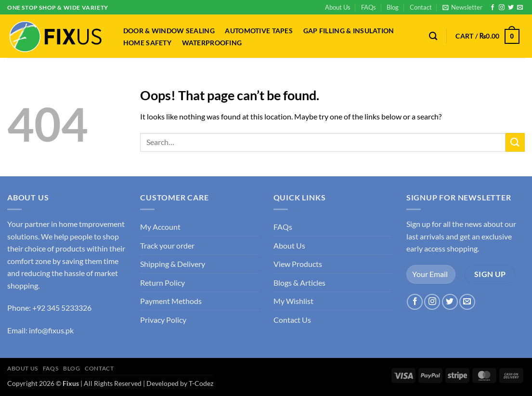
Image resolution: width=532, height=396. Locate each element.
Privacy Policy (163, 320)
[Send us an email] (520, 8)
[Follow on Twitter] (511, 8)
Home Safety (147, 43)
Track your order (167, 245)
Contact (421, 7)
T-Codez (201, 383)
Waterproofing (212, 43)
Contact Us (292, 320)
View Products (298, 264)
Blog (393, 7)
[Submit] (515, 142)
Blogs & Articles (299, 283)
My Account (160, 227)
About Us (338, 7)
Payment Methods (171, 301)
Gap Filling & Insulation (349, 31)
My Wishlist (293, 301)
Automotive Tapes (259, 31)
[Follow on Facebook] (493, 8)
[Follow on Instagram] (502, 8)
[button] (462, 7)
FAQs (369, 7)
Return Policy (162, 283)
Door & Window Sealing (169, 31)
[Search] (434, 36)
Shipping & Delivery (173, 264)
